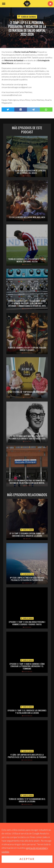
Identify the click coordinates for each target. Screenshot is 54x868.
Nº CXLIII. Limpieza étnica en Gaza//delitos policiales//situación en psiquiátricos (27, 579)
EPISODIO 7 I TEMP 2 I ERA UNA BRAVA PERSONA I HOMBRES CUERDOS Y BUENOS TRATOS (27, 623)
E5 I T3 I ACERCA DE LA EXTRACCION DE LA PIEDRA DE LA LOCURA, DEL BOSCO (27, 172)
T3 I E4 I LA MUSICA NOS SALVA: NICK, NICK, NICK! (27, 217)
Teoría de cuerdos (28, 17)
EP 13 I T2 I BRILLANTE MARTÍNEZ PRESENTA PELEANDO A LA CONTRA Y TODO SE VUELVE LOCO (27, 437)
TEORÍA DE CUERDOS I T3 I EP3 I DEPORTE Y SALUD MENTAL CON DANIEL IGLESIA (27, 260)
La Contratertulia (27, 574)
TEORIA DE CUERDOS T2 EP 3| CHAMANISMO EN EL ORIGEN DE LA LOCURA (27, 800)
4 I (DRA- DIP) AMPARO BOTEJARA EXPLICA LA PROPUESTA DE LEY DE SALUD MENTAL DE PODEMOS (27, 756)
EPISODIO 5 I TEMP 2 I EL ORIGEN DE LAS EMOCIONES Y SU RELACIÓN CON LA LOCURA (27, 712)
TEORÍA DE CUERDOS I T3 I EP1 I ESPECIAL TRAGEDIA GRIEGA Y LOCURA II (27, 349)
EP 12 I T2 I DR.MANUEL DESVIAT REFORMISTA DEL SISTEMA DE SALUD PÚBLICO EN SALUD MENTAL (27, 482)
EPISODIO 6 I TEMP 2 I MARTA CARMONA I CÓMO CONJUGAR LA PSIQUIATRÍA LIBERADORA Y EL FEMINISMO (27, 666)
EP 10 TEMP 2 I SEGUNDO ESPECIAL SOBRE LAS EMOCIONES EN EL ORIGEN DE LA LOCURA (27, 534)
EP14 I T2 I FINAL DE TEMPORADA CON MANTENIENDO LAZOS (27, 393)
